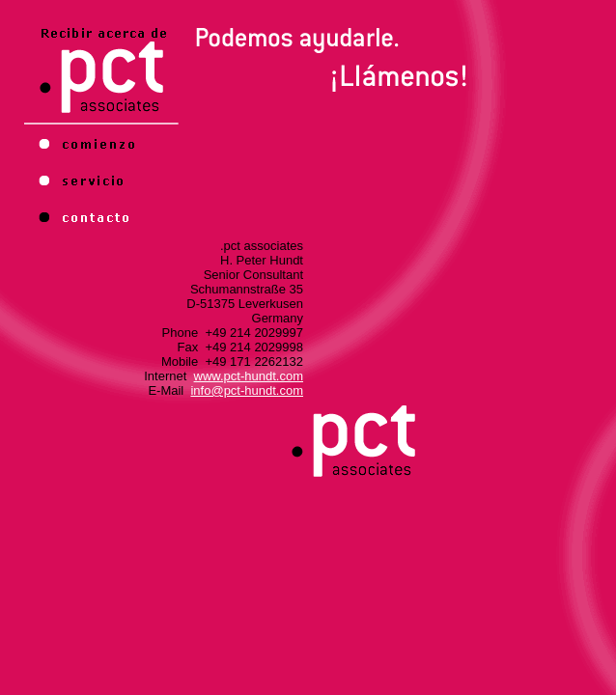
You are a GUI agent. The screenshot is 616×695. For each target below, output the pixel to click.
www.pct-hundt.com (249, 376)
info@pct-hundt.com (247, 390)
